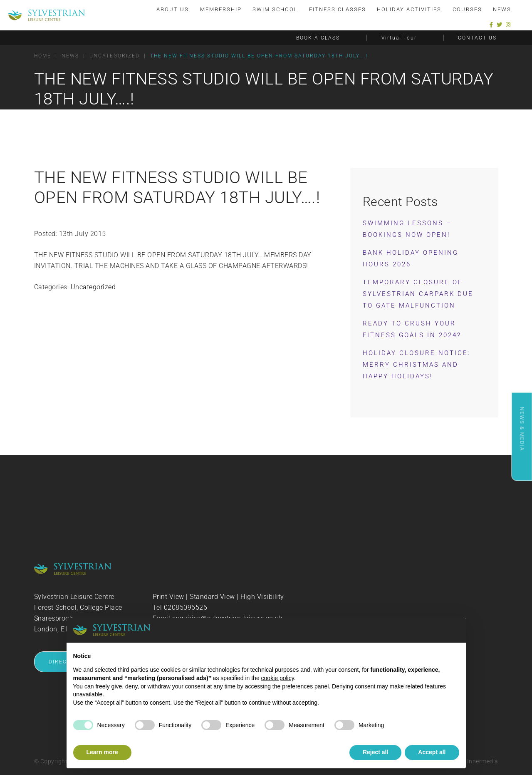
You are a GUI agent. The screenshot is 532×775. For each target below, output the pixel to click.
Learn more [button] (102, 752)
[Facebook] (491, 25)
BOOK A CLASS (318, 38)
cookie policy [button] (278, 678)
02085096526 (186, 607)
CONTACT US (477, 38)
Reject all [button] (375, 752)
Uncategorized (93, 287)
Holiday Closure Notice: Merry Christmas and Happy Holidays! (417, 365)
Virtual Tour (399, 38)
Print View (168, 597)
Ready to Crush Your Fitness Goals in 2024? (412, 329)
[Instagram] (508, 25)
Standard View (212, 597)
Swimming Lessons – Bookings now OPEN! (407, 229)
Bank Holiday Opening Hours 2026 (411, 258)
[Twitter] (500, 25)
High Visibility (262, 597)
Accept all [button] (432, 752)
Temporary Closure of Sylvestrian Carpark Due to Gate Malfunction (418, 294)
